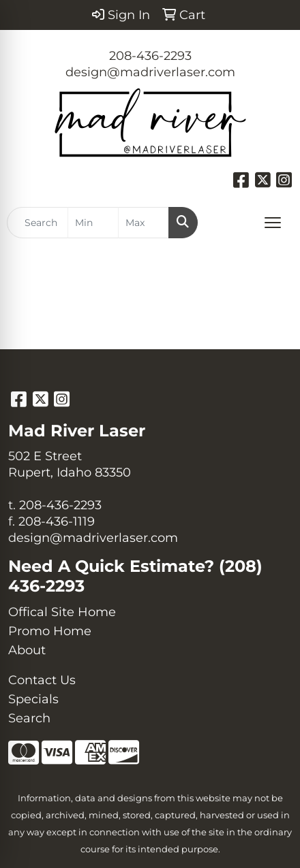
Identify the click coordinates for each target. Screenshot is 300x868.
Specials (33, 699)
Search (29, 718)
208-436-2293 (150, 56)
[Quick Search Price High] (144, 223)
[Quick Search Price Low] (93, 223)
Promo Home (50, 631)
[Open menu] (273, 223)
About (27, 650)
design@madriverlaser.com (150, 72)
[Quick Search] (37, 223)
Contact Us (42, 680)
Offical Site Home (62, 612)
